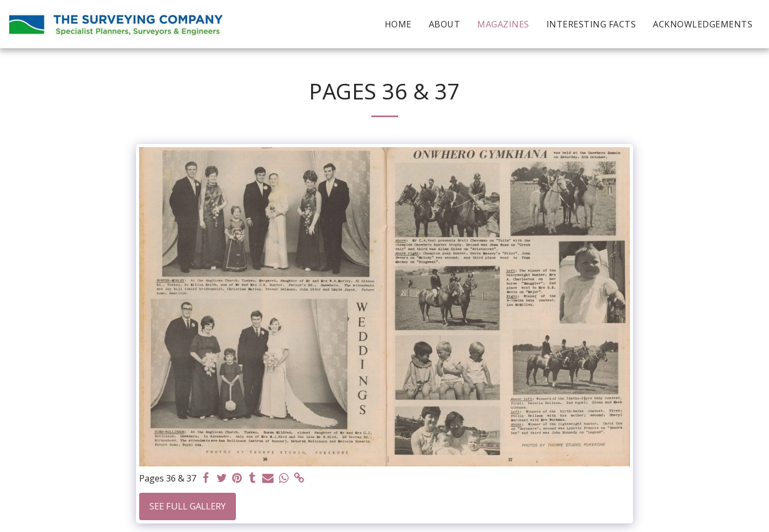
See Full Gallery (188, 506)
